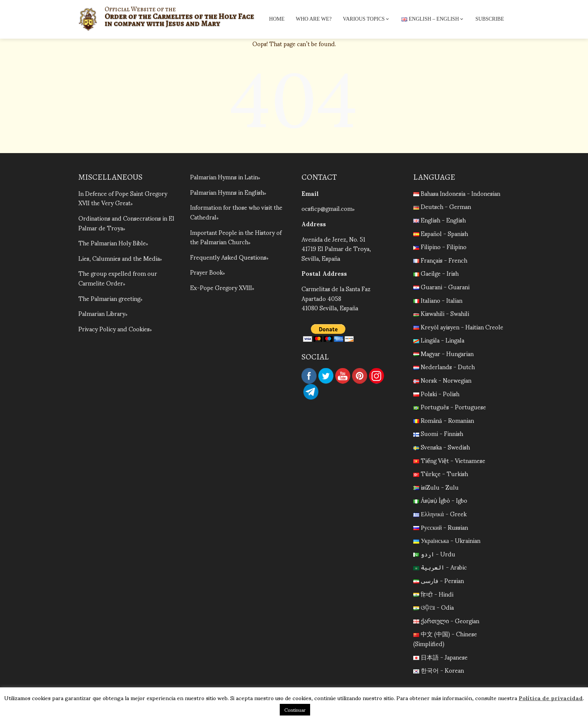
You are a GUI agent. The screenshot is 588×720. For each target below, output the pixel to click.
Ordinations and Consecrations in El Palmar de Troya (126, 223)
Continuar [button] (295, 710)
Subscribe (490, 19)
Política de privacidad (551, 697)
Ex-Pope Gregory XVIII (221, 287)
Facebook (309, 376)
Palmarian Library (102, 313)
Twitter (326, 376)
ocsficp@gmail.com (327, 208)
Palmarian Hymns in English (227, 192)
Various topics (366, 19)
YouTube (343, 376)
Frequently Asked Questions (228, 257)
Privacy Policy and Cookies (114, 328)
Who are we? (314, 19)
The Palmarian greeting (109, 298)
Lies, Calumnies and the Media (119, 258)
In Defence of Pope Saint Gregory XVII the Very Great (123, 198)
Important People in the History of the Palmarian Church (236, 237)
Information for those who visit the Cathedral (236, 212)
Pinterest (360, 376)
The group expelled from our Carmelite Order (118, 278)
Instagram (376, 376)
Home (277, 19)
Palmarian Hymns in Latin (224, 177)
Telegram (311, 392)
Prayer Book (206, 272)
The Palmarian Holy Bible (112, 243)
